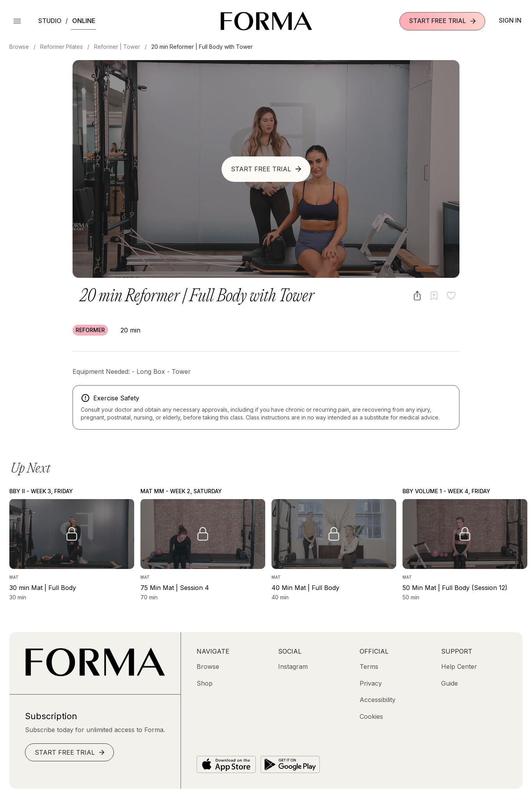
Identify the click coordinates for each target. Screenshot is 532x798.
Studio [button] (50, 21)
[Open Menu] (17, 21)
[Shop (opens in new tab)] (205, 683)
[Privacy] (371, 683)
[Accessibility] (378, 700)
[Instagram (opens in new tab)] (293, 666)
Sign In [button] (510, 20)
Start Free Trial (443, 21)
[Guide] (450, 683)
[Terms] (369, 666)
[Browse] (208, 666)
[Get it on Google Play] (290, 764)
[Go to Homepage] (95, 674)
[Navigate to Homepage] (266, 21)
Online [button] (84, 21)
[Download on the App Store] (226, 764)
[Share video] (417, 296)
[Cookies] (371, 716)
